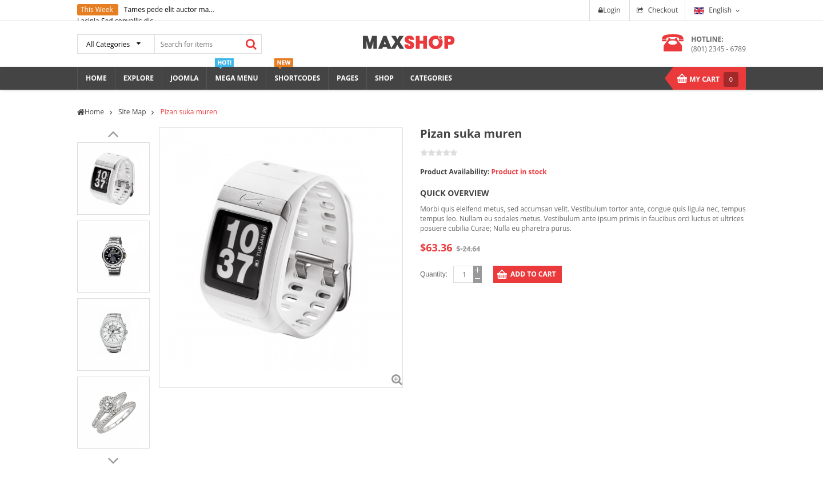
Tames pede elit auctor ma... (169, 9)
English (713, 10)
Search (251, 44)
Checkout (663, 10)
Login (609, 10)
